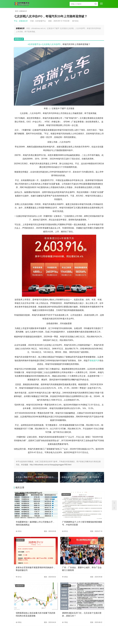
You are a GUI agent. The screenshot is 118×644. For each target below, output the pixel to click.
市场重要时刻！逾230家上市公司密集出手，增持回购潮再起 (35, 523)
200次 (65, 577)
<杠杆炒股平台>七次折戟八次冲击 (43, 44)
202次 (19, 531)
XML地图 (65, 637)
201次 (65, 531)
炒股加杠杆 (23, 11)
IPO (59, 44)
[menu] (101, 4)
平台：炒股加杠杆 (21, 21)
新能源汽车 (95, 361)
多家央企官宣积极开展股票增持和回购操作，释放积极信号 (36, 569)
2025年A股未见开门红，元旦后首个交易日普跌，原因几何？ (82, 614)
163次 (75, 21)
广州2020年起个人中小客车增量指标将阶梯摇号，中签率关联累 (82, 523)
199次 (65, 622)
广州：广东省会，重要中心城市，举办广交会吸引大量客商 (82, 569)
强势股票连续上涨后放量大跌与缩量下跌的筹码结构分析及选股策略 (36, 614)
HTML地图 (73, 637)
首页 (17, 11)
